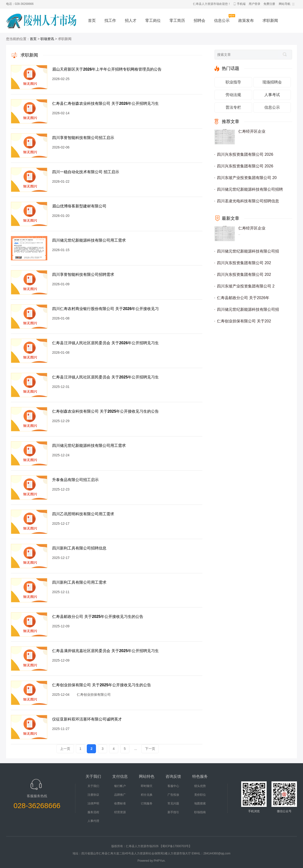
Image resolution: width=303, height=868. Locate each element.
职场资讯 (47, 39)
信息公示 (222, 20)
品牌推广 (120, 795)
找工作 (110, 20)
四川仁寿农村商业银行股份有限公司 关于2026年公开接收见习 (105, 309)
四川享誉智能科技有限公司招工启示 (83, 138)
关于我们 (93, 786)
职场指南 (200, 812)
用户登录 (255, 4)
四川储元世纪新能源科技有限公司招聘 (250, 189)
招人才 (131, 20)
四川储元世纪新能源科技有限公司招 (248, 251)
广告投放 (173, 795)
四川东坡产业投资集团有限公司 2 (246, 286)
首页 (92, 20)
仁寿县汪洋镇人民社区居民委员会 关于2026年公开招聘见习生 (105, 343)
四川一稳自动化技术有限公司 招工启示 (86, 172)
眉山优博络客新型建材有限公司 (79, 206)
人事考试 (272, 95)
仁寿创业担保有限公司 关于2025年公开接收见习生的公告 (102, 685)
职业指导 (233, 82)
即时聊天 (147, 786)
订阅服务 (147, 803)
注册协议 (93, 795)
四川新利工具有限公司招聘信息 (79, 548)
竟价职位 (200, 795)
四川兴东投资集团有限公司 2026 (245, 154)
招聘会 (199, 20)
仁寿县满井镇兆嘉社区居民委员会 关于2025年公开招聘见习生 (105, 651)
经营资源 (120, 812)
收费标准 (120, 803)
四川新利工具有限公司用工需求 (79, 582)
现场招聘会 (272, 82)
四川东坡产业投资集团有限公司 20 (247, 178)
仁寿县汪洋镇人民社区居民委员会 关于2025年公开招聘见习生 (105, 377)
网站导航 (285, 4)
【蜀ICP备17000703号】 (175, 846)
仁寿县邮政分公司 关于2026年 (243, 298)
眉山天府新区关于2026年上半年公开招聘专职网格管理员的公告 (107, 69)
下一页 (150, 749)
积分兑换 (147, 795)
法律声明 (93, 803)
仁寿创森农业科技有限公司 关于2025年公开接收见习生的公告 (105, 411)
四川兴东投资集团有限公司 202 (244, 263)
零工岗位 (153, 20)
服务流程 (93, 812)
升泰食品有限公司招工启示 (75, 480)
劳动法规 (233, 95)
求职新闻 (270, 20)
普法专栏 (233, 107)
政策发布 (246, 20)
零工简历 (177, 20)
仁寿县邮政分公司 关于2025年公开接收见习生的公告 (98, 617)
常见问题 (173, 803)
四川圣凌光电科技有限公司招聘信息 (248, 201)
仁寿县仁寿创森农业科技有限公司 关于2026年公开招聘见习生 (105, 103)
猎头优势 (200, 786)
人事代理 (93, 821)
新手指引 (173, 812)
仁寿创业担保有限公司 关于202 (244, 321)
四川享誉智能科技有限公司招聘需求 (83, 274)
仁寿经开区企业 (252, 131)
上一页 (65, 749)
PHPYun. (160, 861)
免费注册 (269, 4)
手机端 (241, 4)
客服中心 (173, 786)
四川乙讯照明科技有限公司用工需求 (83, 514)
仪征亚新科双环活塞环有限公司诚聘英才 (87, 719)
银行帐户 (120, 786)
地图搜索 (200, 803)
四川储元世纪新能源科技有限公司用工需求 (89, 240)
